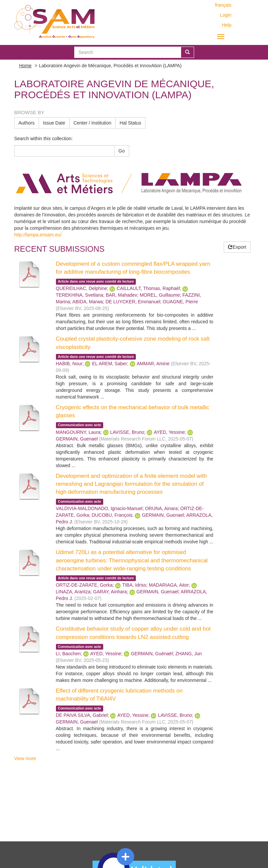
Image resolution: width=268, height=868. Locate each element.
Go (122, 151)
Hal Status (130, 123)
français (223, 5)
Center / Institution (93, 123)
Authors (27, 123)
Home (25, 66)
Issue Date (54, 123)
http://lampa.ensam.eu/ (38, 235)
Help (227, 25)
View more (25, 758)
